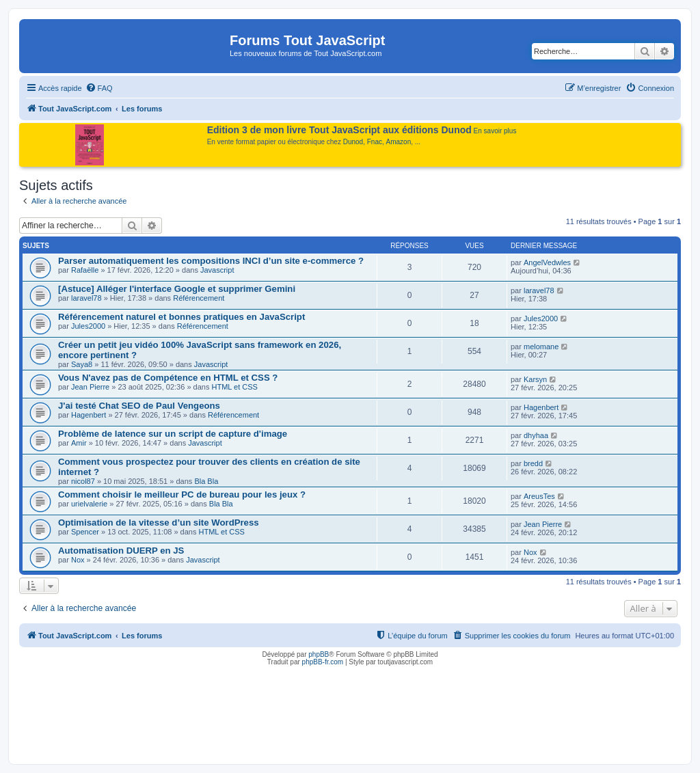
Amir (79, 443)
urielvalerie (89, 504)
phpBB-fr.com (323, 662)
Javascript (217, 270)
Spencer (85, 532)
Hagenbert (89, 415)
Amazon (399, 142)
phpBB (319, 654)
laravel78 (86, 298)
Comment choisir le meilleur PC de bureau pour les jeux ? (182, 494)
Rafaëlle (85, 270)
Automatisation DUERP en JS (121, 551)
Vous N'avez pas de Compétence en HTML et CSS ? (168, 378)
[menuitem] (99, 88)
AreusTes (539, 496)
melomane (541, 347)
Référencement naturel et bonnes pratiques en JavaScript (181, 317)
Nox (78, 560)
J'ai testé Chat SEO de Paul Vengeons (139, 406)
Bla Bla (206, 481)
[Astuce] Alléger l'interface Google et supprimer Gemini (177, 289)
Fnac (375, 142)
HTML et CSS (234, 387)
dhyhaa (536, 435)
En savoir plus (495, 131)
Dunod (353, 142)
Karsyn (535, 379)
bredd (533, 463)
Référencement (199, 298)
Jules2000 (88, 326)
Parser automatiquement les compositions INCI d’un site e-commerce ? (211, 261)
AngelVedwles (547, 262)
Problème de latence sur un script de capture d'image (173, 434)
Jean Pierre (90, 387)
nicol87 (83, 481)
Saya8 (82, 364)
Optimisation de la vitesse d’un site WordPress (159, 523)
